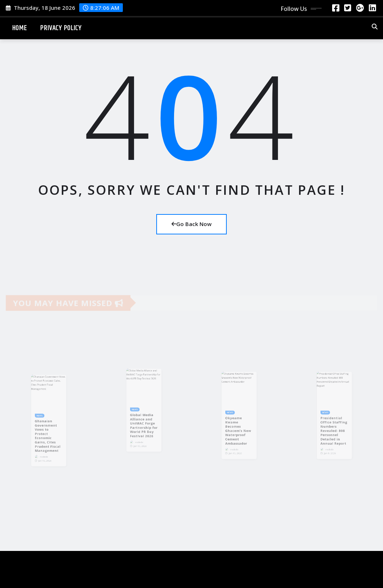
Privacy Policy (61, 28)
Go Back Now (191, 224)
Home (19, 28)
